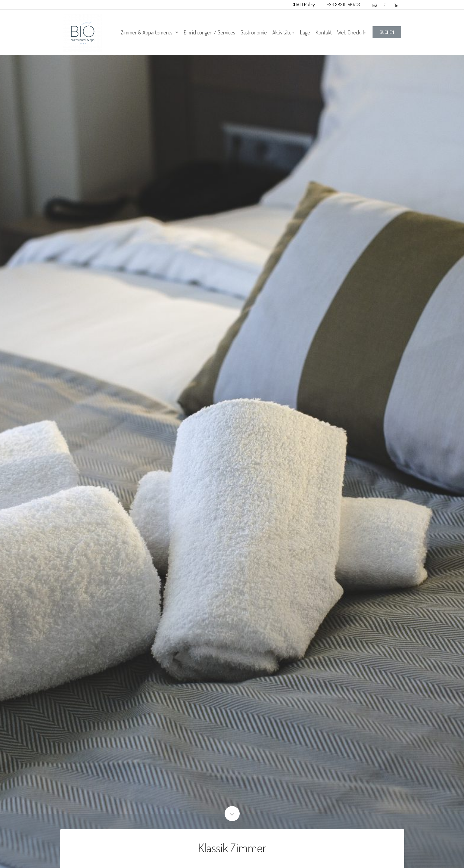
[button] (387, 32)
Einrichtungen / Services (209, 32)
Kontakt (324, 32)
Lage (305, 32)
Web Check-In (352, 32)
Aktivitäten (283, 32)
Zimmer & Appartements (149, 32)
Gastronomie (254, 32)
